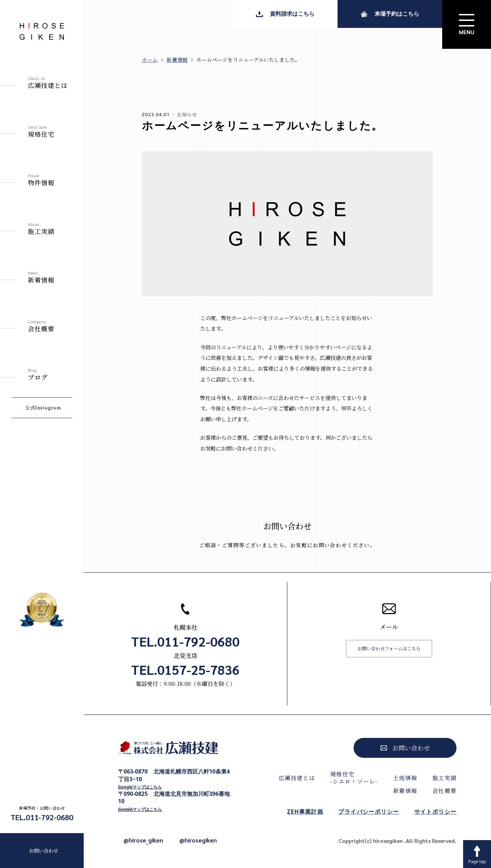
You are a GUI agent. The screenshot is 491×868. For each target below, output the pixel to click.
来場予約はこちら (390, 14)
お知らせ (187, 114)
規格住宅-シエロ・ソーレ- (354, 778)
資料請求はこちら (285, 14)
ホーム (150, 59)
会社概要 (445, 791)
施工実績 (445, 778)
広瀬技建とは (297, 778)
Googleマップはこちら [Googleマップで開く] (140, 787)
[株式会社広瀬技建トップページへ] (174, 750)
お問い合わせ (44, 851)
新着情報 (177, 59)
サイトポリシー (436, 812)
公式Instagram (43, 407)
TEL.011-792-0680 (42, 817)
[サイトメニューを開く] (467, 24)
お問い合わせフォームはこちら (389, 648)
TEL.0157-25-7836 (185, 670)
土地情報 (405, 778)
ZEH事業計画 (305, 812)
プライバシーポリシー (369, 812)
